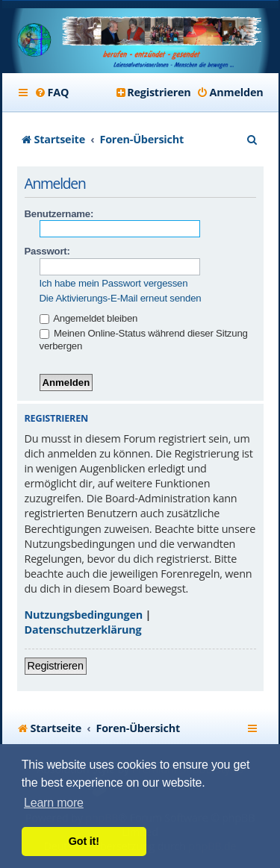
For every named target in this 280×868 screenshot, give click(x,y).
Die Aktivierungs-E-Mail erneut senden (121, 298)
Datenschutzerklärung (83, 630)
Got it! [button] (84, 841)
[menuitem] (52, 93)
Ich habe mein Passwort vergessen (114, 283)
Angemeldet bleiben (89, 318)
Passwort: (47, 251)
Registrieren (56, 666)
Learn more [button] (54, 803)
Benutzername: (59, 214)
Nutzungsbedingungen (84, 615)
